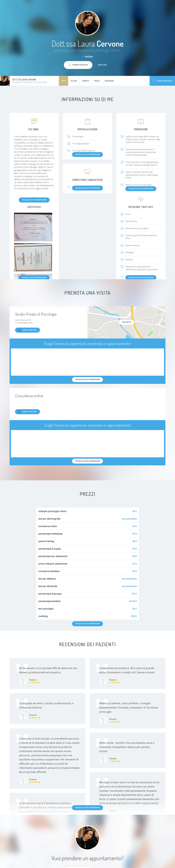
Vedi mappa (127, 322)
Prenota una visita (162, 81)
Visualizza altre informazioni (34, 200)
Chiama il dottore (27, 330)
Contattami (102, 65)
